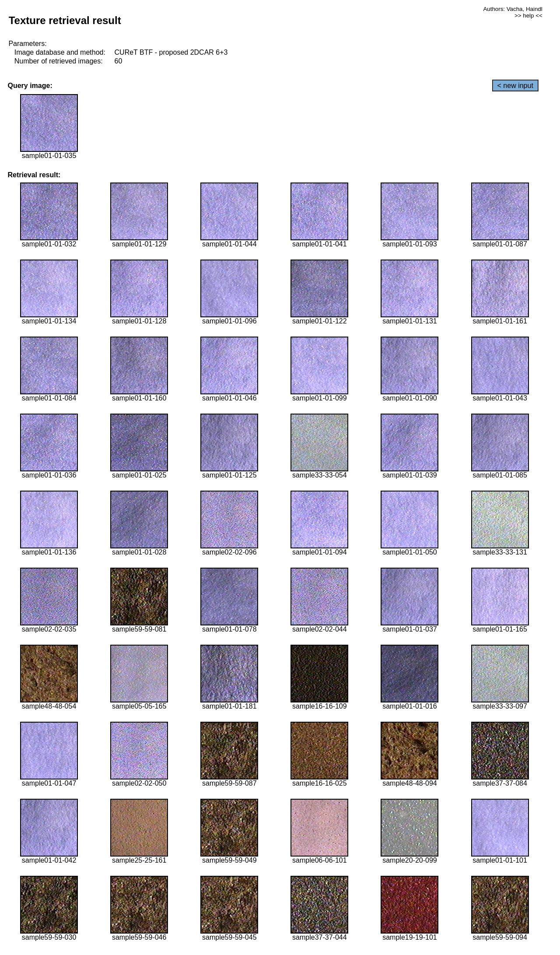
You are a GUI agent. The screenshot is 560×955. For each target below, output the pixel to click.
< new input (515, 86)
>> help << (528, 16)
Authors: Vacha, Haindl (513, 9)
